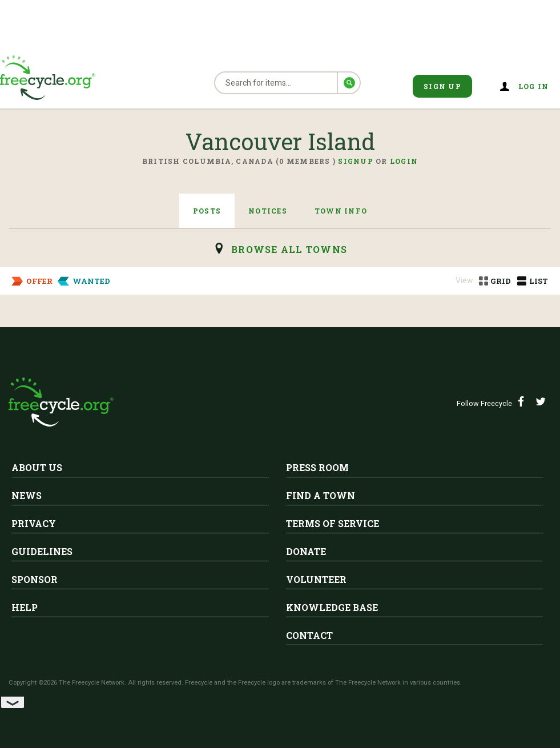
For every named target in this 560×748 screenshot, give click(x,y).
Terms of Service (333, 523)
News (27, 495)
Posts (207, 211)
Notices (268, 211)
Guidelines (42, 551)
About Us (37, 467)
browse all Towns (289, 249)
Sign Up (442, 86)
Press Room (317, 467)
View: (465, 280)
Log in (534, 86)
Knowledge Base (332, 607)
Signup (356, 161)
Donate (306, 551)
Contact (309, 635)
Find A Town (321, 495)
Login (404, 161)
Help (25, 607)
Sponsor (35, 579)
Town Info (341, 211)
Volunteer (316, 579)
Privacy (34, 523)
